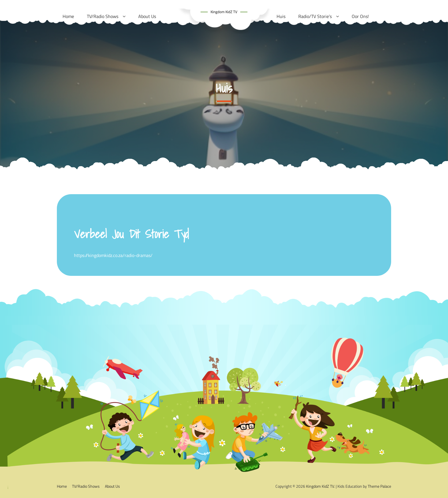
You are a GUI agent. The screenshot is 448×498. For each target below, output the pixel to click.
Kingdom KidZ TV (224, 12)
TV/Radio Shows (86, 486)
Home (62, 486)
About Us (112, 486)
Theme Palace (379, 486)
